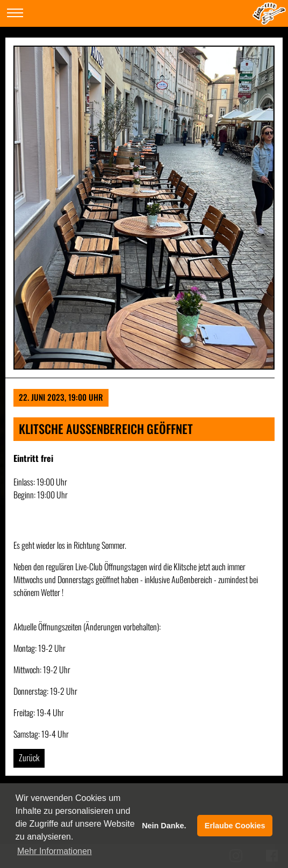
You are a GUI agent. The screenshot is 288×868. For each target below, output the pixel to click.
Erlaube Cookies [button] (235, 826)
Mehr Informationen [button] (55, 851)
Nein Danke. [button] (164, 826)
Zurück (29, 757)
